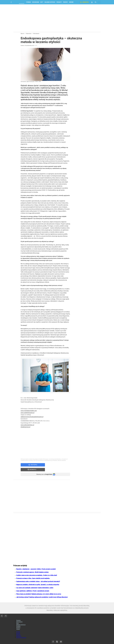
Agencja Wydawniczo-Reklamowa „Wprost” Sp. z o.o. (61, 640)
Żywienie (29, 2)
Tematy (18, 625)
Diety (42, 2)
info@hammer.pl (25, 427)
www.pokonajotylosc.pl (27, 425)
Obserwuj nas (43, 470)
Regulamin (19, 632)
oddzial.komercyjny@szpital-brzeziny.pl (32, 417)
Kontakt (18, 629)
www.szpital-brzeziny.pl (27, 413)
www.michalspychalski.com (29, 411)
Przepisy (65, 2)
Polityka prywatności (21, 633)
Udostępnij (34, 465)
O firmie (18, 627)
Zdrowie (71, 2)
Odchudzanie (36, 2)
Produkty (59, 2)
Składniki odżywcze (50, 2)
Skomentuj (59, 465)
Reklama (18, 630)
